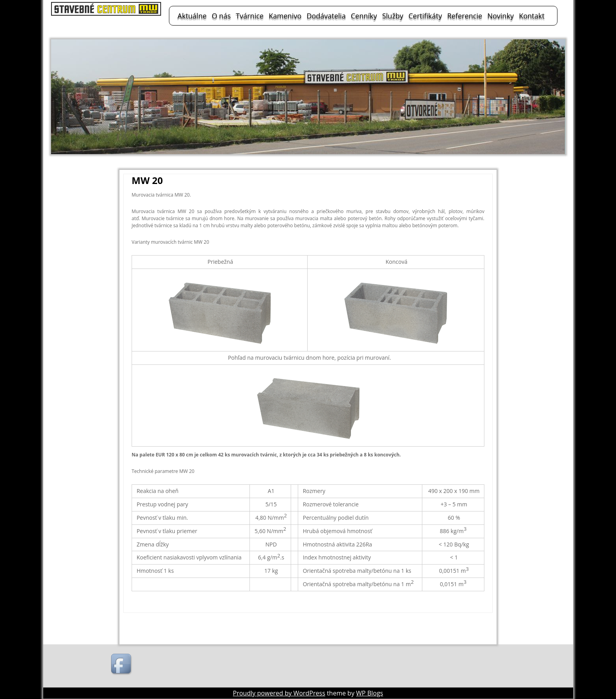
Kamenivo (285, 16)
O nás (221, 16)
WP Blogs (369, 693)
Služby (393, 16)
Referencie (465, 16)
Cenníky (364, 16)
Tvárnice (250, 16)
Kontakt (532, 16)
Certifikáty (425, 16)
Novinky (500, 16)
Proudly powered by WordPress (279, 693)
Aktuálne (192, 16)
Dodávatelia (326, 16)
